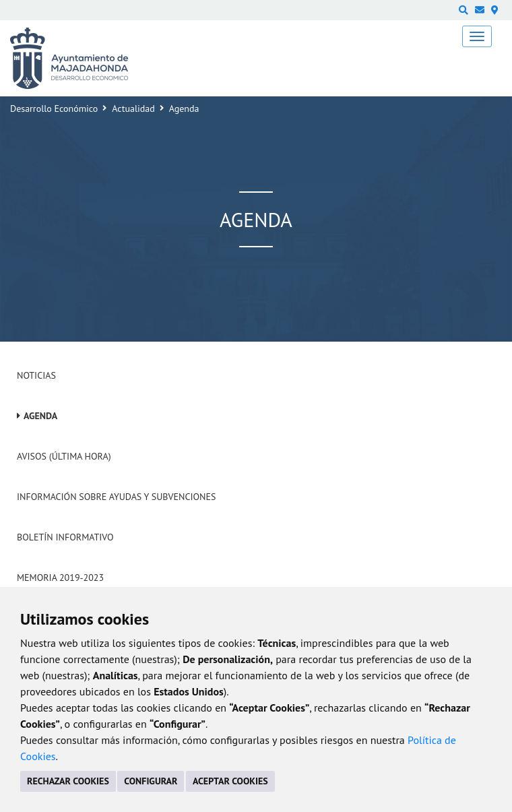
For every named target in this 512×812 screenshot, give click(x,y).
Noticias (36, 375)
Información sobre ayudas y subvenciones (116, 497)
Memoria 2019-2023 (60, 577)
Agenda (40, 416)
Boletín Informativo (65, 537)
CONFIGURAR (151, 781)
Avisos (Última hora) (64, 456)
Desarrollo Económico (54, 108)
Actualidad (133, 108)
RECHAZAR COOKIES (68, 781)
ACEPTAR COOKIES (230, 781)
